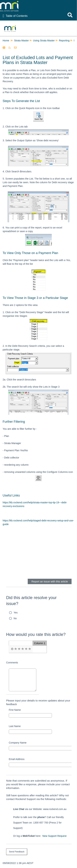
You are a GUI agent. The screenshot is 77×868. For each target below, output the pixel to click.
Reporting (64, 40)
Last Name (15, 726)
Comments (12, 663)
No (15, 618)
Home (6, 40)
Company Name (18, 743)
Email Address (17, 759)
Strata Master (21, 40)
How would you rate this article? (36, 634)
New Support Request (54, 836)
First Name (15, 710)
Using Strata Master (44, 40)
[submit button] (17, 852)
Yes (16, 613)
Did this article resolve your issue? (31, 601)
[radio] (12, 649)
